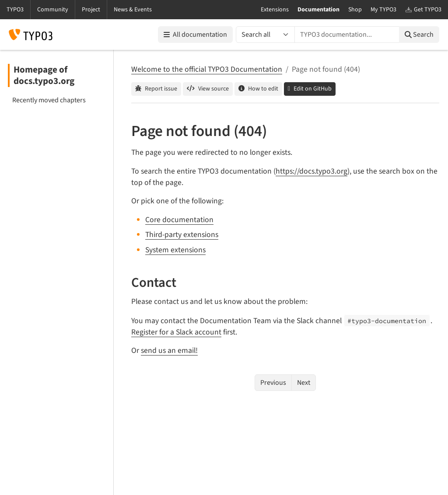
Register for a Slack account (176, 332)
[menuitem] (57, 100)
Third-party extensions (182, 235)
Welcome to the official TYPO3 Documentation (207, 69)
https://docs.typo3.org (311, 171)
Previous (273, 383)
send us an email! (169, 350)
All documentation (195, 35)
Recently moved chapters (49, 100)
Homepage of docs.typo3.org (44, 75)
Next (304, 383)
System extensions (175, 250)
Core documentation (179, 220)
